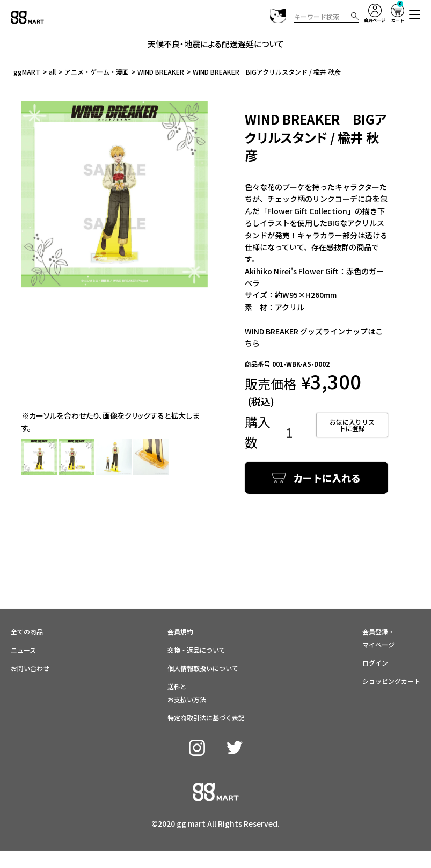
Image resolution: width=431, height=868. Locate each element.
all (52, 72)
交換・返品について (196, 627)
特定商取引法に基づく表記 (206, 694)
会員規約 (180, 608)
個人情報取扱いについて (203, 645)
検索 (355, 16)
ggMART (27, 72)
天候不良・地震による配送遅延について (216, 44)
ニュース (23, 627)
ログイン (375, 640)
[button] (415, 14)
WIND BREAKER (161, 72)
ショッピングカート (391, 658)
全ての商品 (27, 608)
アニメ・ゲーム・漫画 (97, 72)
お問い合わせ (30, 645)
